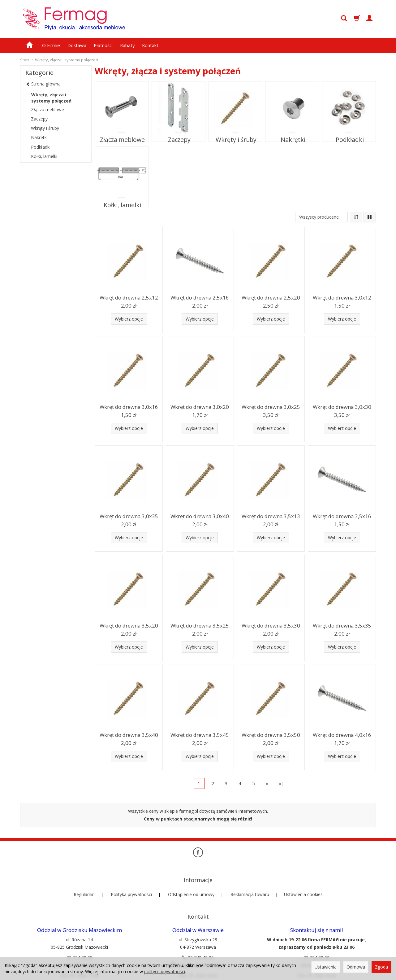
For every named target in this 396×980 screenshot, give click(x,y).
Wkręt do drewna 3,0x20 (200, 406)
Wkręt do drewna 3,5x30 (271, 625)
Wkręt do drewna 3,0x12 (342, 297)
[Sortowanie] (356, 217)
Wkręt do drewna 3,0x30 (342, 406)
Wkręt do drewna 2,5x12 (129, 297)
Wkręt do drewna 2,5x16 (200, 297)
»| (282, 783)
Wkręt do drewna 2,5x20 (271, 297)
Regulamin (84, 884)
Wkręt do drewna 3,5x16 (342, 516)
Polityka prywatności (131, 884)
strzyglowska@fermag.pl (198, 944)
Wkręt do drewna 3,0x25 (271, 406)
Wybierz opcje (129, 319)
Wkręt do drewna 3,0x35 (129, 516)
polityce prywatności (165, 971)
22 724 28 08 (80, 936)
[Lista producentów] (321, 217)
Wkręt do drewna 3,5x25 (200, 625)
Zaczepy (179, 135)
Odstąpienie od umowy (191, 884)
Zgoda (381, 967)
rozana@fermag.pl (79, 944)
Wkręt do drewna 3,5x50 (271, 734)
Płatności (103, 45)
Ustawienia (326, 967)
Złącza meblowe (122, 135)
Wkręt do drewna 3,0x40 (200, 516)
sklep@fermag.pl (317, 944)
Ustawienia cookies (303, 884)
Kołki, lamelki (122, 201)
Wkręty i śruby (235, 135)
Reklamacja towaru (250, 884)
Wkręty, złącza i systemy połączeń (51, 98)
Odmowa (356, 967)
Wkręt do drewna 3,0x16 (129, 406)
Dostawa (77, 45)
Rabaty (127, 45)
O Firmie (51, 45)
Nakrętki (292, 135)
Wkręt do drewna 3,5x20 (129, 625)
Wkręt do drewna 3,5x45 (200, 734)
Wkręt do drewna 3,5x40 (129, 734)
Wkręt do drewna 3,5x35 (342, 625)
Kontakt (150, 45)
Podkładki (349, 135)
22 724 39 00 (316, 936)
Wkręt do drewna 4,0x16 (342, 734)
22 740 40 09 (198, 936)
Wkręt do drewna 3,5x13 (271, 516)
